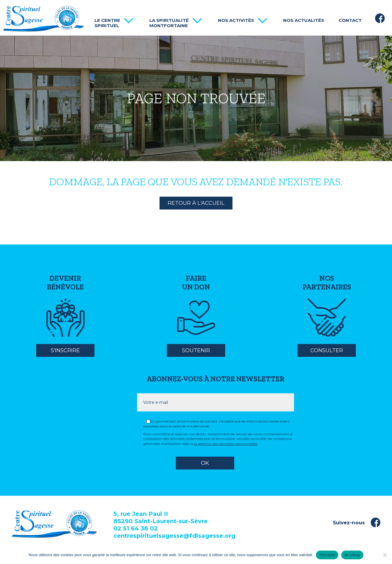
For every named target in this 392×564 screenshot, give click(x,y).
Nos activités (236, 20)
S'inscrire (65, 350)
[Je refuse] (385, 555)
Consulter (327, 350)
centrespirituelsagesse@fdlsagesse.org (174, 536)
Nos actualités (304, 20)
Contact (350, 20)
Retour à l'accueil (196, 203)
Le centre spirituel (107, 23)
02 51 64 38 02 (136, 528)
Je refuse (352, 555)
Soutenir (196, 350)
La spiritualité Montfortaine (169, 23)
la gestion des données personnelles (226, 444)
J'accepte (327, 555)
